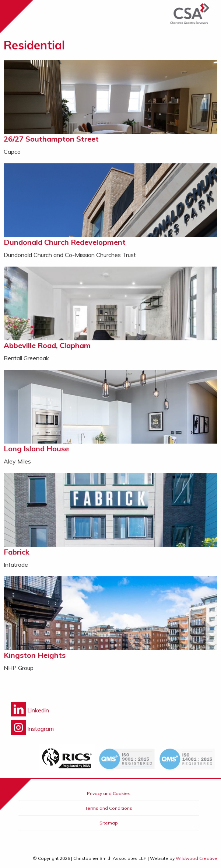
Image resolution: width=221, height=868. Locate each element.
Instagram (32, 729)
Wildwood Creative (197, 858)
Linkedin (30, 710)
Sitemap (109, 823)
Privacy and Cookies (109, 793)
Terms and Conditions (109, 808)
